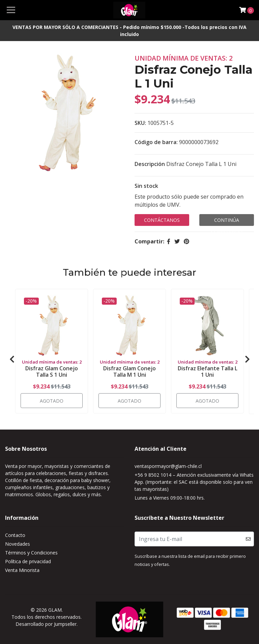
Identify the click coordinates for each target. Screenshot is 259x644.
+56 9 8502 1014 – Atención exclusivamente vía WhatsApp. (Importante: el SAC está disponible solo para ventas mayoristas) (194, 482)
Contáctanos (162, 220)
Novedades (18, 544)
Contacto (15, 535)
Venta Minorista (22, 570)
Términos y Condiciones (31, 553)
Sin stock (146, 186)
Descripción (150, 164)
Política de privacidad (28, 561)
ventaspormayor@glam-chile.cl (168, 466)
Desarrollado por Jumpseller (46, 624)
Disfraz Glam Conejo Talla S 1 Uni (52, 371)
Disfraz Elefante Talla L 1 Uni (208, 371)
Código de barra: (156, 142)
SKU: (140, 123)
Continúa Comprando (227, 221)
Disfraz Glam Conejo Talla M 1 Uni (129, 371)
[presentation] (12, 359)
